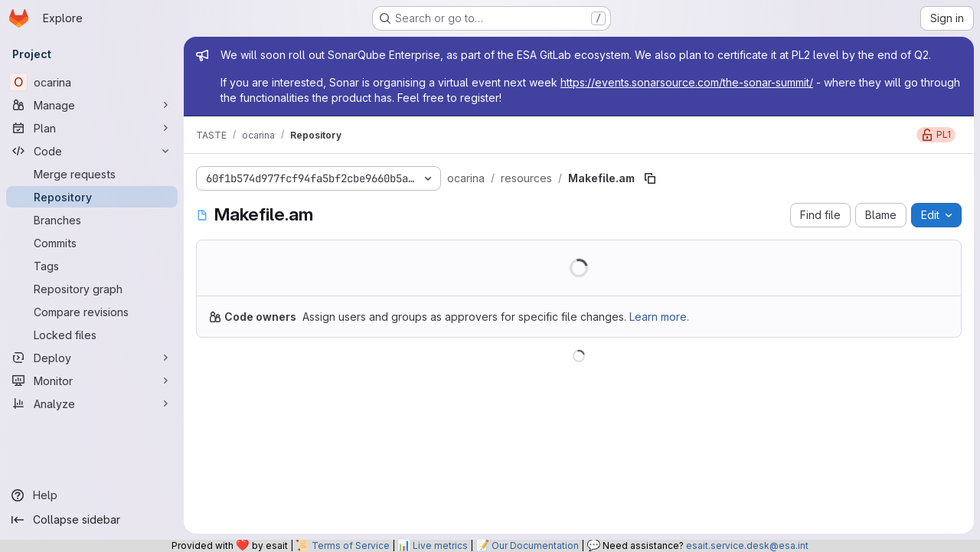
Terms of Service (351, 545)
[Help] (92, 495)
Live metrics (440, 545)
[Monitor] (92, 381)
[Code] (92, 151)
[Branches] (92, 220)
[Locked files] (92, 335)
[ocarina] (92, 82)
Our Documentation (535, 545)
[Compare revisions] (92, 312)
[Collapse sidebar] (92, 520)
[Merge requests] (92, 174)
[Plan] (92, 128)
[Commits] (92, 243)
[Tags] (92, 266)
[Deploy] (92, 358)
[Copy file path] (650, 178)
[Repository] (92, 197)
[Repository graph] (92, 289)
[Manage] (92, 105)
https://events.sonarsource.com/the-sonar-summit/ (687, 82)
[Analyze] (92, 403)
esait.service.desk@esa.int (747, 545)
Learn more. (659, 317)
